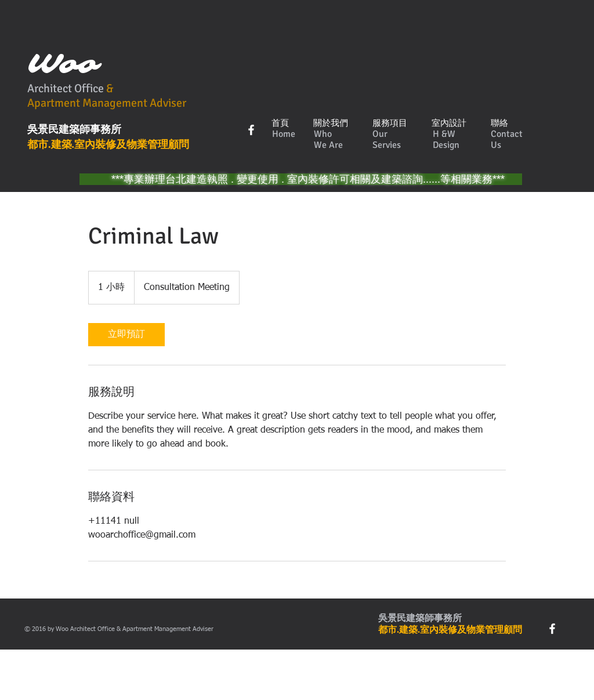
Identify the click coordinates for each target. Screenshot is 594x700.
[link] (126, 335)
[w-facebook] (251, 130)
